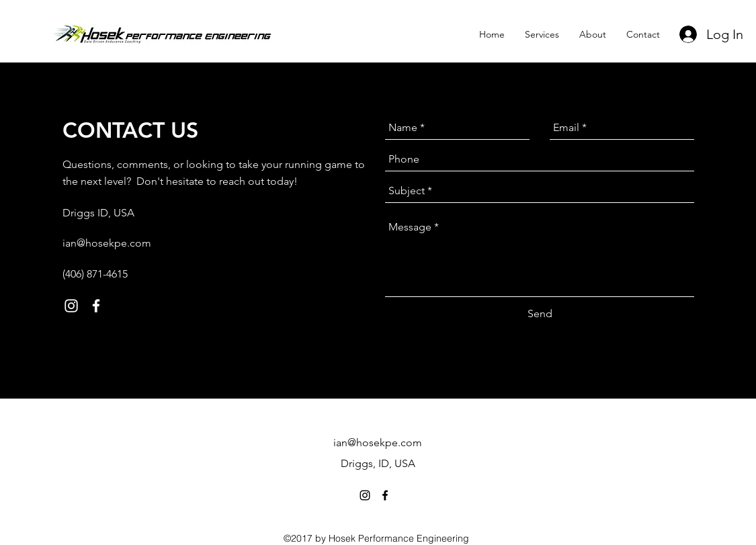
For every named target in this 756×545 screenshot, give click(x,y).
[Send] (540, 314)
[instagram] (71, 306)
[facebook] (96, 306)
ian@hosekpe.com (107, 243)
